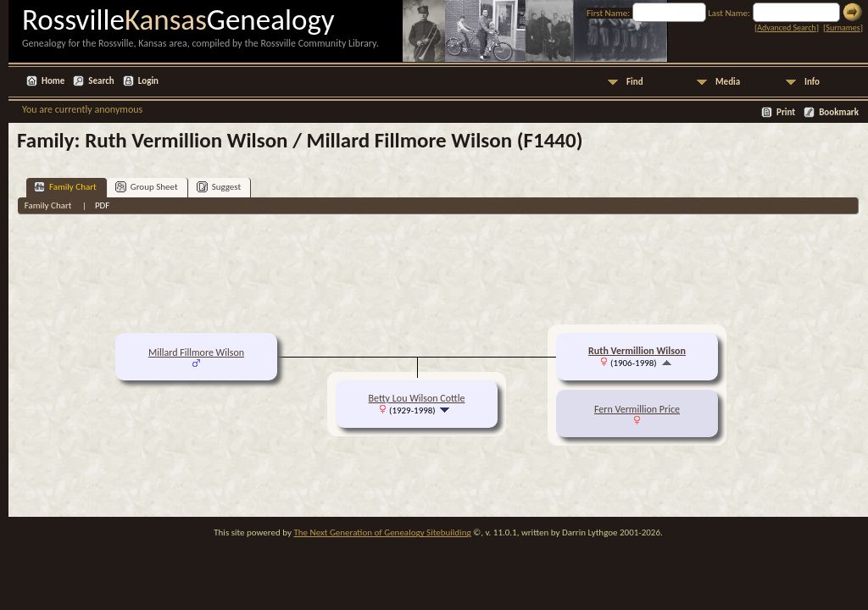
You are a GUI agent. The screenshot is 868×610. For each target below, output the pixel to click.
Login (148, 81)
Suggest (219, 187)
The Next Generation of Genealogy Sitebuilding (382, 532)
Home (53, 81)
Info (812, 82)
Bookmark (839, 112)
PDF (103, 205)
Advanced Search (786, 28)
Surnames (843, 28)
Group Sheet (147, 187)
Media (728, 82)
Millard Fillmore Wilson (196, 352)
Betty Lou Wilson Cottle (417, 398)
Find (635, 82)
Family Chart (65, 187)
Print (786, 112)
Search (101, 81)
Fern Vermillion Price (637, 409)
